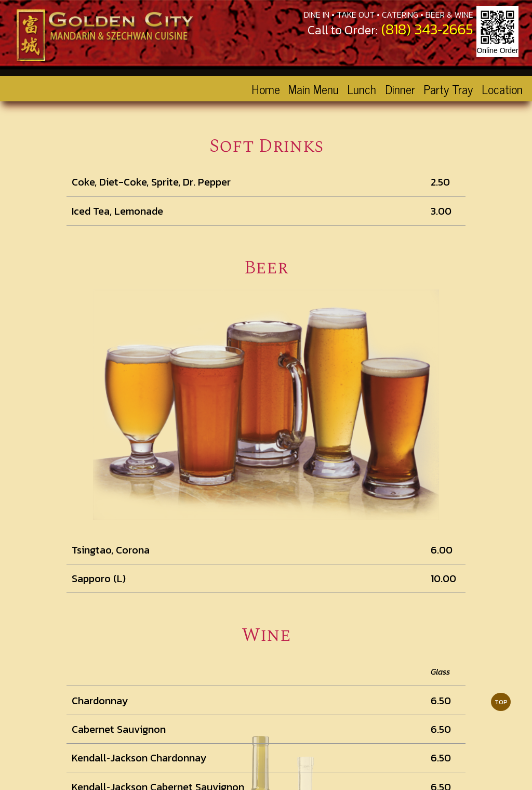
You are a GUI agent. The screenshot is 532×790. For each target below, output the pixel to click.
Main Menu (314, 89)
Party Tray (448, 89)
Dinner (400, 89)
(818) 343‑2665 (427, 29)
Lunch (362, 89)
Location (502, 89)
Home (266, 89)
